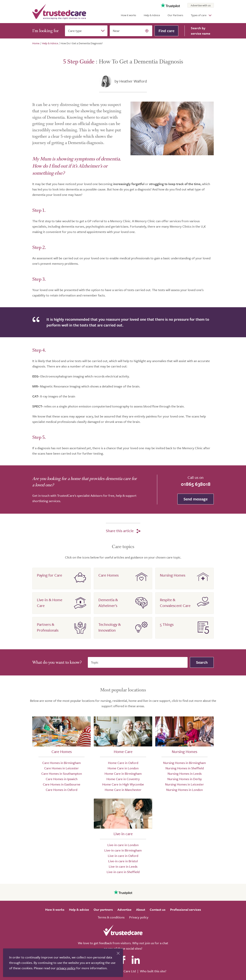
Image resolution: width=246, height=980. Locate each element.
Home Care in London (123, 768)
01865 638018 (196, 484)
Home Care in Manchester (123, 790)
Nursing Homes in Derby (185, 779)
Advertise (124, 909)
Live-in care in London (123, 845)
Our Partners (175, 15)
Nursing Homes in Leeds (185, 773)
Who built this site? (153, 971)
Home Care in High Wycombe (123, 784)
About (141, 909)
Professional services (186, 909)
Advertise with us (201, 5)
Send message (196, 499)
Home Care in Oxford (123, 763)
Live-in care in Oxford (123, 856)
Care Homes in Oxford (61, 790)
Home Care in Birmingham (123, 773)
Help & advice (79, 909)
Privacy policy (139, 917)
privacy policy (66, 968)
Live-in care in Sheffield (123, 872)
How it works (128, 15)
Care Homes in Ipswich (62, 779)
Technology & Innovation (110, 627)
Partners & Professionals (48, 627)
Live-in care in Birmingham (123, 850)
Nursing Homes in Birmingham (184, 763)
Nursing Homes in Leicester (184, 784)
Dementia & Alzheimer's (108, 603)
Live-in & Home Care (50, 603)
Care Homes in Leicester (61, 768)
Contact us (158, 909)
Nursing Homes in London (184, 790)
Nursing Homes (173, 575)
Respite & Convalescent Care (175, 603)
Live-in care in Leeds (123, 866)
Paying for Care (49, 575)
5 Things (167, 624)
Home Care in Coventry (123, 779)
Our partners (103, 909)
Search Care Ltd (124, 971)
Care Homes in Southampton (62, 773)
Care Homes (108, 575)
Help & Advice (152, 15)
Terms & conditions (111, 917)
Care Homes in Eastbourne (62, 784)
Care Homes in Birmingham (61, 763)
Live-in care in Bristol (123, 861)
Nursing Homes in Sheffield (185, 768)
